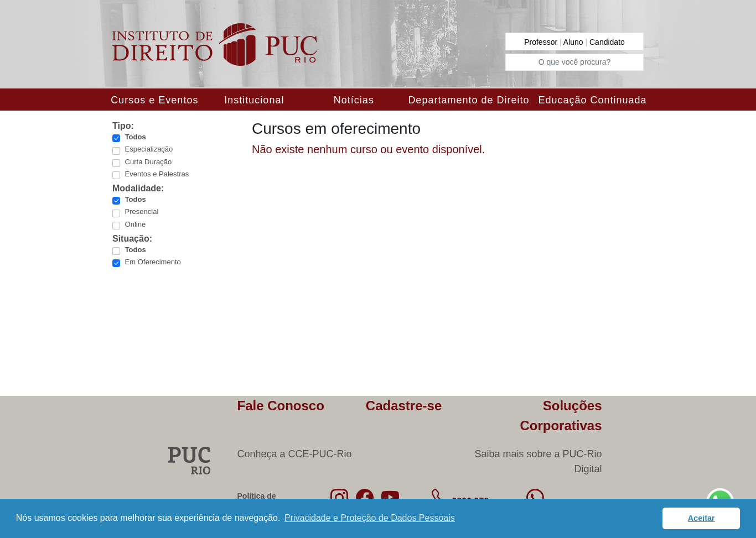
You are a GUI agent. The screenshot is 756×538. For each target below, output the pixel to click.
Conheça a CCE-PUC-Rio (295, 454)
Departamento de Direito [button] (468, 100)
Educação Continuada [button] (592, 100)
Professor (542, 42)
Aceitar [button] (701, 518)
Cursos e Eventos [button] (154, 100)
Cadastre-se (404, 406)
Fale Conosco (281, 406)
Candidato (607, 42)
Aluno (574, 42)
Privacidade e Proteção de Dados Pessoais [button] (370, 518)
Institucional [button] (254, 100)
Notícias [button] (354, 100)
